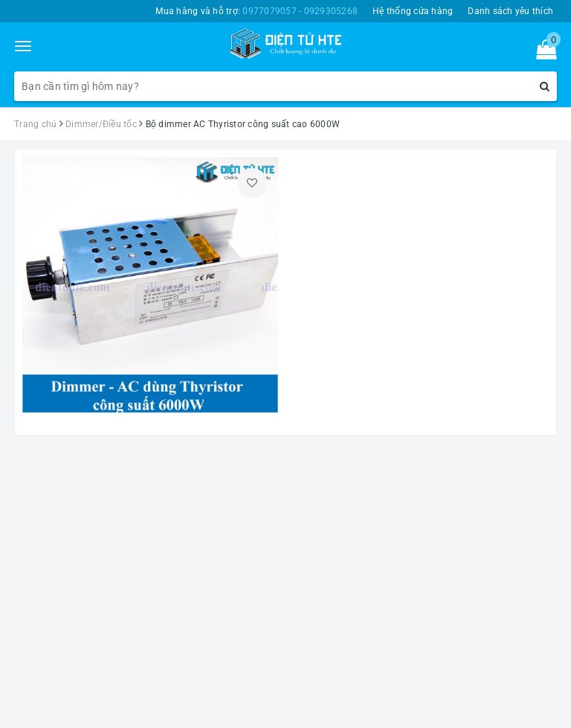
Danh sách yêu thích (510, 11)
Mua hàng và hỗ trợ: (257, 11)
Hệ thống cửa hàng (413, 11)
